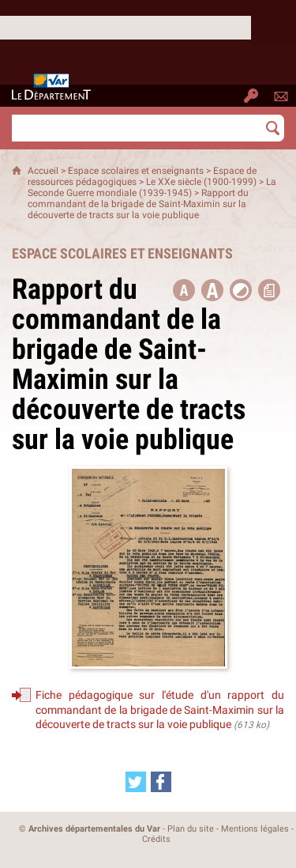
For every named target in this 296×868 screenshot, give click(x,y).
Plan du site (191, 829)
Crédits (156, 839)
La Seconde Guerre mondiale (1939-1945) (152, 187)
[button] (212, 290)
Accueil (43, 171)
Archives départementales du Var (94, 829)
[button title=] (184, 290)
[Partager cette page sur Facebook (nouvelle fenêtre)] (161, 782)
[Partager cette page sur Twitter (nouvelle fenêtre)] (136, 782)
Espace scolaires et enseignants (136, 171)
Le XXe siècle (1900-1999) (201, 182)
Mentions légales (255, 829)
